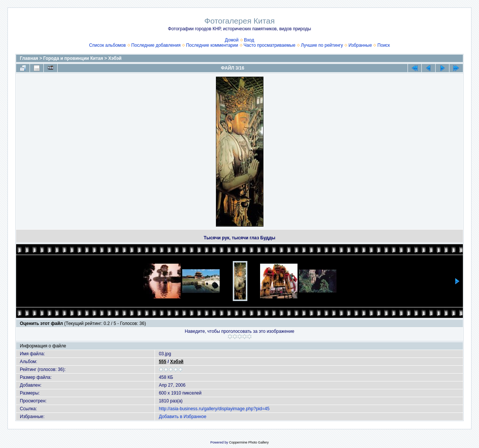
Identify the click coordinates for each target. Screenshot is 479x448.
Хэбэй (115, 58)
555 (162, 362)
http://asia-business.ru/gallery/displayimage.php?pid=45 (214, 409)
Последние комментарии (212, 45)
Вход (249, 40)
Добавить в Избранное (182, 417)
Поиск (384, 45)
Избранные (360, 45)
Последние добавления (156, 45)
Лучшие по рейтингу (322, 45)
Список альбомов (107, 45)
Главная (29, 58)
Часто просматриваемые (270, 45)
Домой (232, 40)
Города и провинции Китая (73, 58)
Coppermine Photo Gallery (249, 442)
